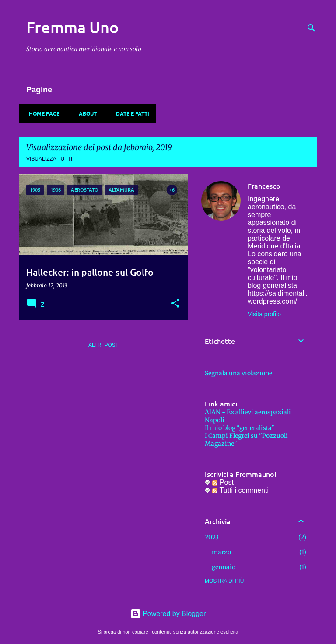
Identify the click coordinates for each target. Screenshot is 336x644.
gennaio (224, 567)
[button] (175, 304)
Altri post (103, 345)
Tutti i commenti (240, 490)
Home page (42, 113)
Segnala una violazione (238, 373)
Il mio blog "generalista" (240, 428)
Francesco (264, 185)
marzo (221, 552)
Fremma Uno (73, 27)
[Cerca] (311, 28)
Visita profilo (264, 314)
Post (223, 482)
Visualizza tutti (49, 159)
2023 (212, 537)
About (85, 113)
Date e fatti (130, 113)
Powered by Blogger (168, 614)
